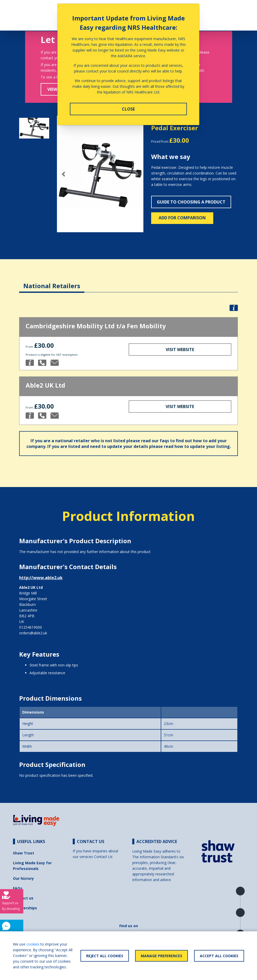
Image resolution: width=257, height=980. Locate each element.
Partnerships (25, 908)
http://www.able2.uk (41, 578)
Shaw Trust (24, 853)
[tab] (52, 282)
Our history (23, 878)
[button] (63, 174)
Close (128, 109)
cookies (33, 944)
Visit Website (180, 350)
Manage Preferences (161, 956)
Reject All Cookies (105, 956)
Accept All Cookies (219, 956)
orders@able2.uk (33, 633)
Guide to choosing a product (191, 202)
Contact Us (103, 857)
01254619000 (31, 627)
